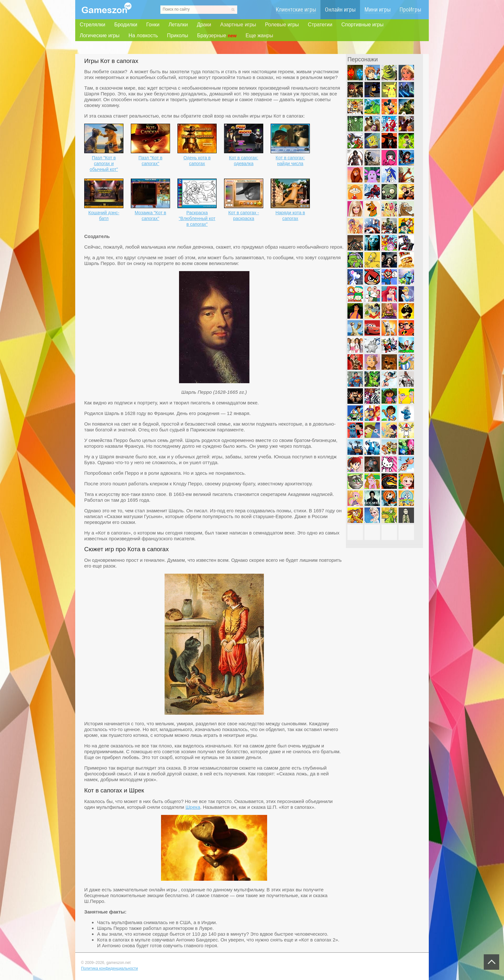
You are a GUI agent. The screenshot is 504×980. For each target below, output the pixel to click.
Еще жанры (259, 35)
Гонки (153, 25)
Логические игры (100, 35)
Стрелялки (92, 25)
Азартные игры (238, 25)
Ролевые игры (282, 25)
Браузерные (217, 36)
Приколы (177, 35)
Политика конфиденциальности (109, 968)
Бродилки (126, 25)
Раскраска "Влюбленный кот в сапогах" (197, 218)
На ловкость (143, 35)
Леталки (178, 25)
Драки (204, 25)
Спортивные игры (362, 25)
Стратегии (320, 25)
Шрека (193, 807)
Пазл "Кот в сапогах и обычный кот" (104, 163)
